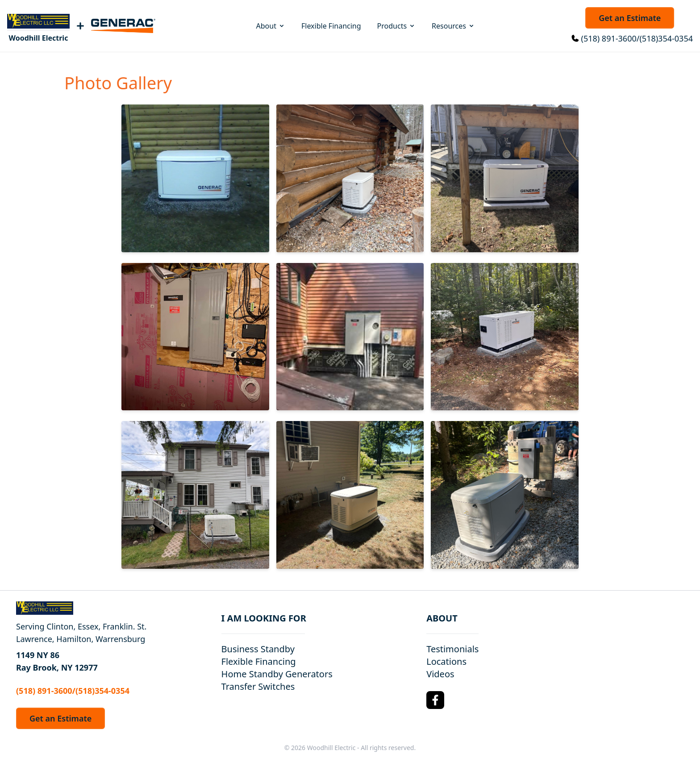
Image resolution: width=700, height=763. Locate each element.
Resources (453, 26)
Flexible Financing (331, 26)
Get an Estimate (630, 18)
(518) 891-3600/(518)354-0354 (637, 38)
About (271, 26)
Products (397, 26)
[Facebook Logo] (435, 700)
